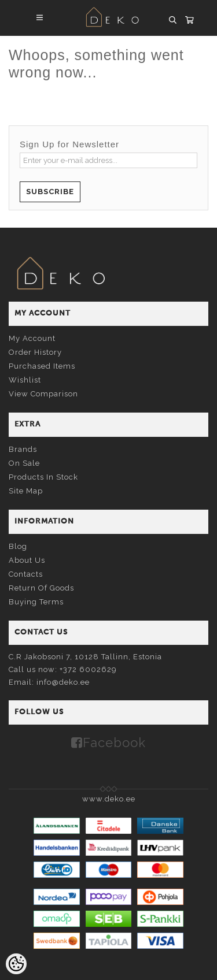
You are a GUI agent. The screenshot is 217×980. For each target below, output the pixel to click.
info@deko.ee (63, 682)
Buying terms (36, 602)
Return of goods (41, 588)
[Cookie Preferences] (16, 964)
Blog (18, 546)
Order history (35, 352)
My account (32, 338)
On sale (24, 463)
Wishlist (25, 380)
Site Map (26, 491)
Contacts (26, 574)
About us (27, 560)
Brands (23, 449)
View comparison (43, 394)
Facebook (114, 743)
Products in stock (43, 477)
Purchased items (42, 366)
